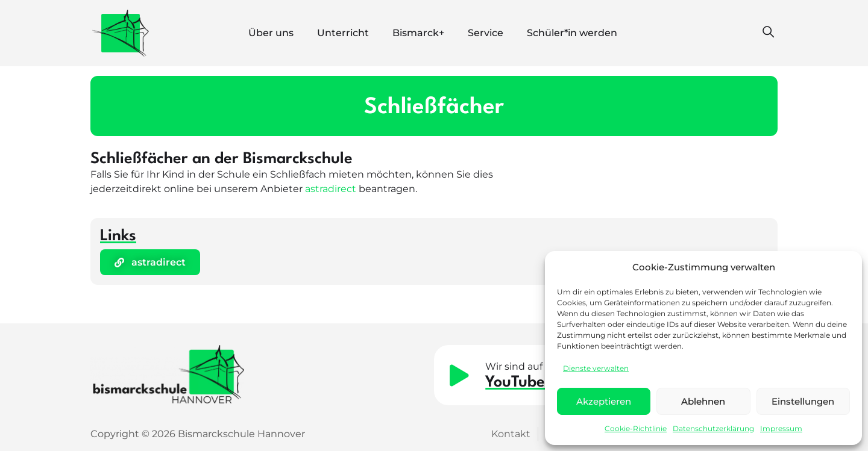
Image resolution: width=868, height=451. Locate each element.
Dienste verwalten (596, 368)
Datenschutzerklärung (713, 428)
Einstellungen (803, 401)
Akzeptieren (604, 401)
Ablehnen (703, 401)
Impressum (781, 428)
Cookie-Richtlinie (636, 428)
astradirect (331, 189)
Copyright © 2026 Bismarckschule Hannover (198, 434)
